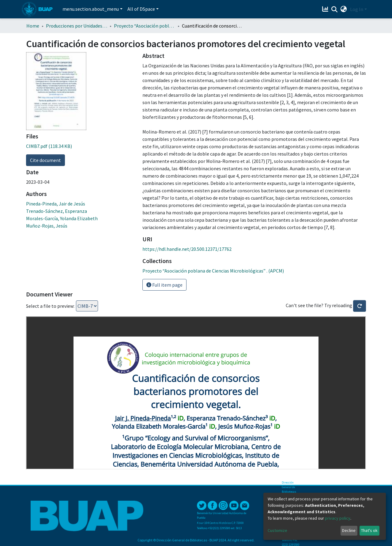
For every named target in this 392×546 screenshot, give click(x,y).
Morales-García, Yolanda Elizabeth (62, 218)
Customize (277, 530)
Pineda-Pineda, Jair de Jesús (56, 204)
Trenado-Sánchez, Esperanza (57, 211)
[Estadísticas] (326, 9)
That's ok (369, 530)
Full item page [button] (164, 285)
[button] (344, 9)
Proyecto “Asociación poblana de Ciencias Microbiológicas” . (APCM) (145, 26)
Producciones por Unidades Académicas (77, 26)
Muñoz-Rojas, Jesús (47, 226)
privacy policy (338, 518)
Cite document (45, 160)
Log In (357, 9)
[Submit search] (335, 9)
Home (33, 26)
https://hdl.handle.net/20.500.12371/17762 (187, 249)
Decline (349, 530)
